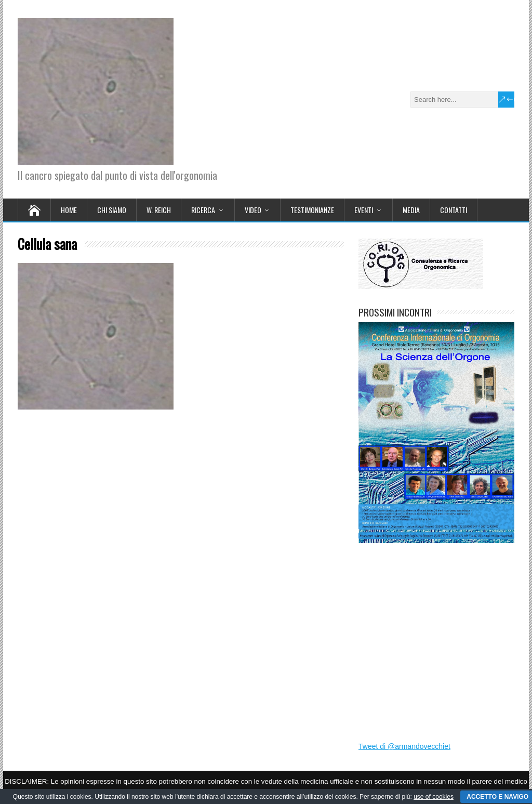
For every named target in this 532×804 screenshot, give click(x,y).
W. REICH (159, 210)
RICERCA (203, 210)
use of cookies (434, 797)
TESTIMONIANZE (312, 210)
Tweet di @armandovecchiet (404, 746)
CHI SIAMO (112, 210)
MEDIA (411, 210)
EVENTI (364, 210)
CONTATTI (454, 210)
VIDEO (253, 210)
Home (69, 210)
